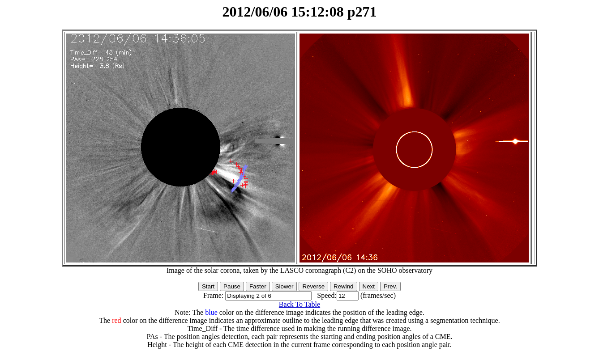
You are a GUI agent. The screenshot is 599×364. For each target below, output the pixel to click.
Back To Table (299, 304)
